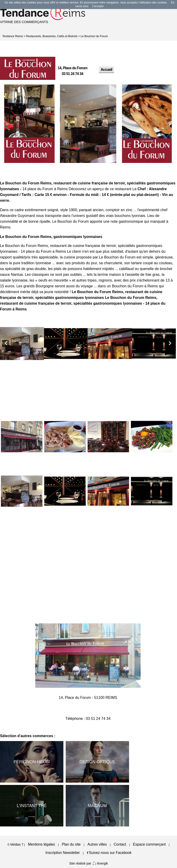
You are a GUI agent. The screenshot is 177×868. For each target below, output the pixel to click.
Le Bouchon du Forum (94, 36)
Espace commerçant (149, 844)
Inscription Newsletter (63, 853)
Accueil (106, 70)
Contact (120, 844)
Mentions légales (41, 844)
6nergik (100, 863)
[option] (29, 124)
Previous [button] (6, 343)
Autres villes (97, 844)
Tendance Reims (13, 36)
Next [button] (170, 343)
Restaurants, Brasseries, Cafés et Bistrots (52, 36)
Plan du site (71, 844)
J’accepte (98, 6)
